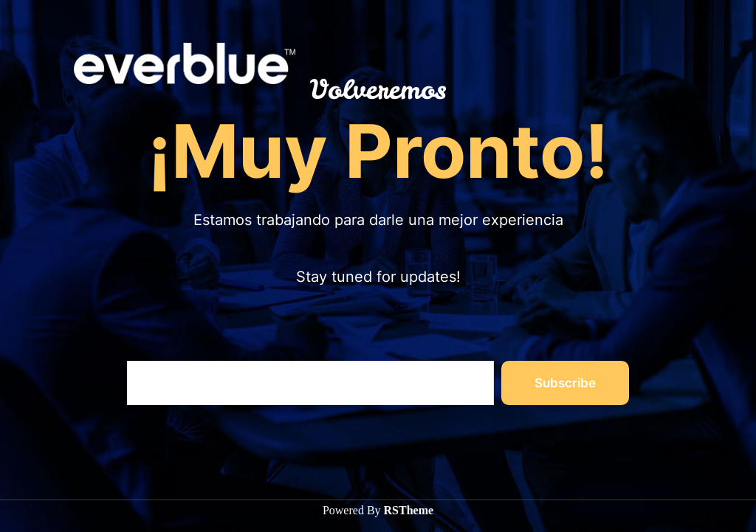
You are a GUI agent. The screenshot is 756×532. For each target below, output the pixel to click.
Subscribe (565, 383)
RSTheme (409, 510)
